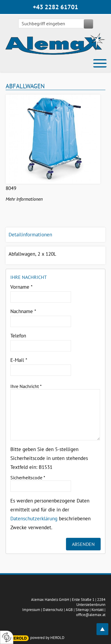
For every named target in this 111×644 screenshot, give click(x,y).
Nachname (23, 311)
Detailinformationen (30, 235)
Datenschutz (53, 610)
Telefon (18, 336)
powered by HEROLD (47, 638)
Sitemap (82, 610)
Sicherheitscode (28, 477)
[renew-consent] (7, 637)
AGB (69, 610)
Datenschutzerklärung (34, 519)
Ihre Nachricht (26, 386)
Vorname (21, 287)
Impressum (31, 610)
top (106, 626)
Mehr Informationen (24, 199)
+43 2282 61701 (55, 7)
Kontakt (98, 610)
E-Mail (19, 360)
